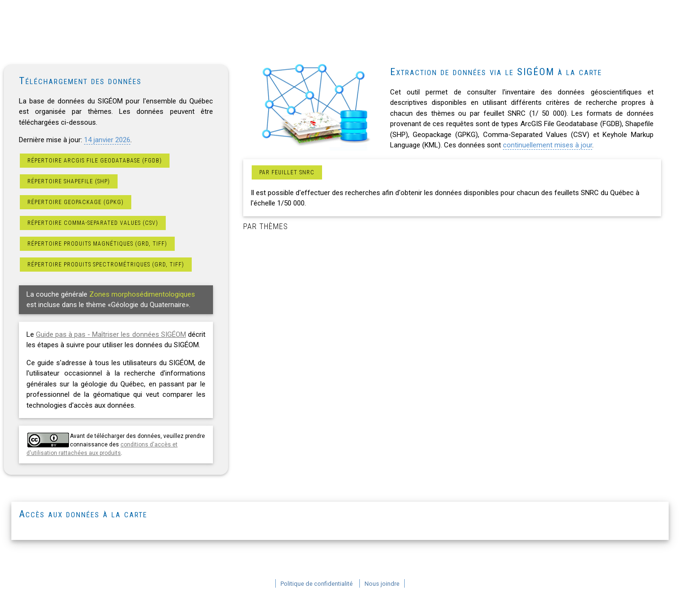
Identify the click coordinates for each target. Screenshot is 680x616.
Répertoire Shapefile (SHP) (69, 181)
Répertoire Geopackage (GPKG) (76, 202)
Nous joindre (382, 584)
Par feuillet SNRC (287, 172)
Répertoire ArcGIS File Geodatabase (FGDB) (95, 161)
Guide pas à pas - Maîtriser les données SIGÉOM (111, 334)
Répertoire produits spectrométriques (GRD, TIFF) (106, 265)
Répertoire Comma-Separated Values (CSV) (93, 223)
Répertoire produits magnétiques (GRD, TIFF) (97, 244)
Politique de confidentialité (317, 584)
